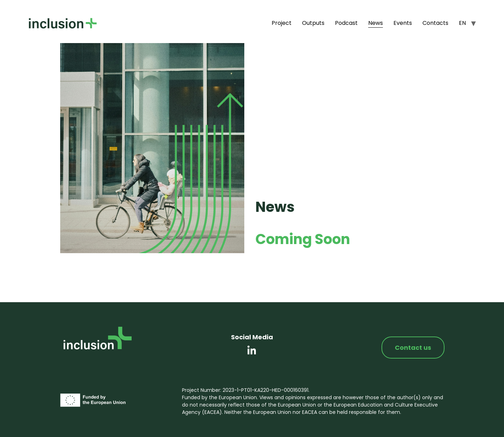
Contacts (435, 23)
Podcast (346, 23)
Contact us (413, 348)
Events (403, 23)
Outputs (313, 23)
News (376, 23)
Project (282, 23)
